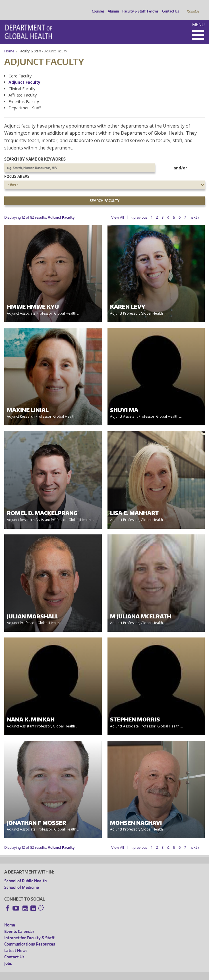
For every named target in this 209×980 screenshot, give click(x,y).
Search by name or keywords (35, 151)
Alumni (112, 7)
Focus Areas (17, 168)
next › (194, 209)
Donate (193, 7)
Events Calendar (19, 923)
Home (9, 43)
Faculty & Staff (30, 43)
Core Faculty (20, 68)
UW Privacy (80, 975)
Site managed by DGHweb (136, 975)
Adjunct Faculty (24, 74)
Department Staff (25, 100)
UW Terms (103, 975)
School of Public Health (25, 873)
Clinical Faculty (22, 81)
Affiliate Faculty (23, 87)
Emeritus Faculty (24, 94)
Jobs (8, 955)
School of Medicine (22, 879)
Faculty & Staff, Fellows (139, 7)
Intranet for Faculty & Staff (29, 930)
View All (118, 209)
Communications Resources (30, 936)
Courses (97, 7)
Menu (198, 17)
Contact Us (169, 7)
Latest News (16, 943)
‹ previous (139, 209)
